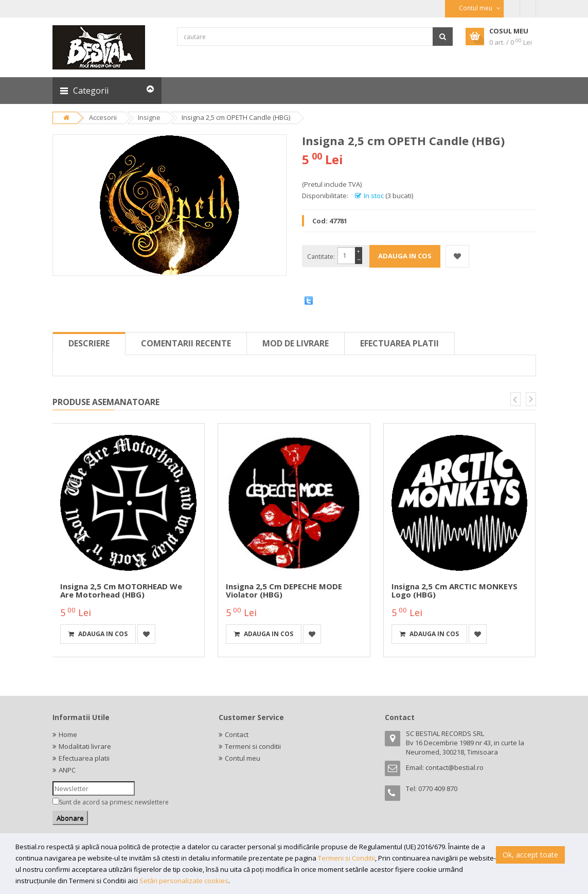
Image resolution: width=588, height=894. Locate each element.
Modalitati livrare (85, 746)
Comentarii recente (186, 343)
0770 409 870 (438, 788)
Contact (237, 734)
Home (68, 734)
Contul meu (243, 758)
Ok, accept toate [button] (530, 855)
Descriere (89, 343)
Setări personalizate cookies (184, 881)
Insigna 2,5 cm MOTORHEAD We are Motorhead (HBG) (121, 591)
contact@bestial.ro (455, 767)
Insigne (149, 117)
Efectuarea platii (399, 343)
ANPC (67, 770)
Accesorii (103, 117)
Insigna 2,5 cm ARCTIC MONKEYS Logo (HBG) (455, 591)
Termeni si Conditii (346, 858)
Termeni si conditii (253, 746)
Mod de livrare (296, 343)
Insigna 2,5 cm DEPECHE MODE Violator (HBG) (284, 591)
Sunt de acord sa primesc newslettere (114, 802)
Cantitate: (321, 257)
